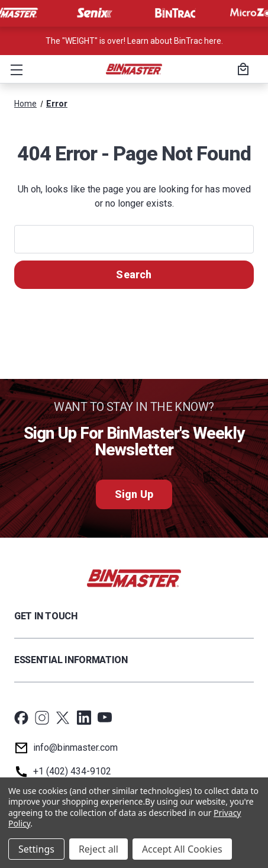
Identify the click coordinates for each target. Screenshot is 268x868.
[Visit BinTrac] (175, 13)
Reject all (99, 849)
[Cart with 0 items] (241, 70)
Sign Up (134, 494)
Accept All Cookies (182, 849)
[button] (14, 69)
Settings (36, 849)
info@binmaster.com (75, 748)
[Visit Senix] (93, 13)
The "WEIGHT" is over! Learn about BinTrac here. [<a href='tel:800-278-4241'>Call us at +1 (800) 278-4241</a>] (134, 41)
